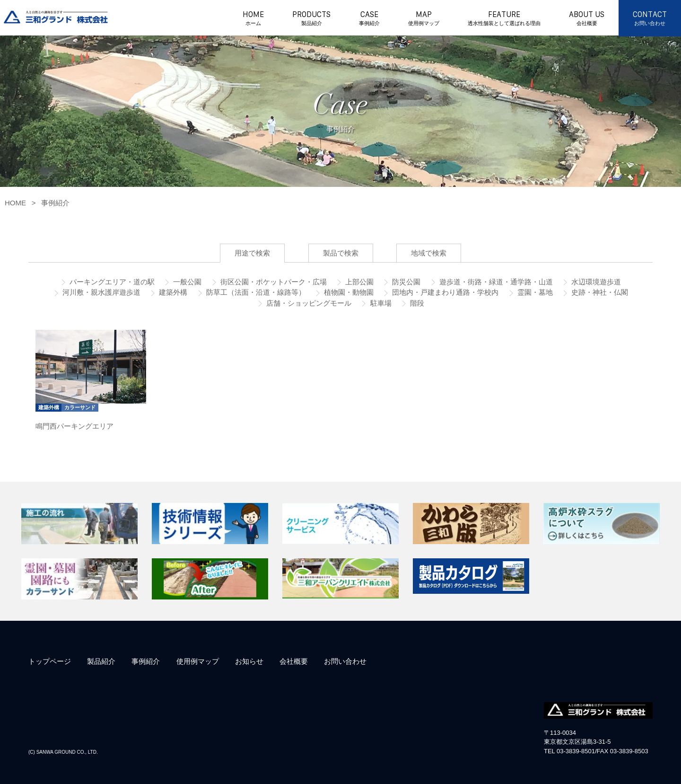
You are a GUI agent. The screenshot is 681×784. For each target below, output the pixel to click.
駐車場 (380, 303)
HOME (253, 19)
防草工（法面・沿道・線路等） (255, 292)
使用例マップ (198, 661)
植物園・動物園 (348, 292)
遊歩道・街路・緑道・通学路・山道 (495, 282)
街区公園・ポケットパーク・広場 (273, 282)
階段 (416, 303)
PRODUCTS (311, 19)
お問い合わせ (345, 661)
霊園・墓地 (534, 292)
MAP (424, 19)
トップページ (50, 661)
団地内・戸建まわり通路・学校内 (444, 292)
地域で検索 (429, 253)
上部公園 (358, 282)
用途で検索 (252, 253)
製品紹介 (101, 661)
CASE (369, 19)
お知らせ (249, 661)
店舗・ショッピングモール (308, 303)
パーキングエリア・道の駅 (111, 282)
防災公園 (405, 282)
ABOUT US (587, 19)
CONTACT (650, 19)
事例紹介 (55, 203)
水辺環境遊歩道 (595, 282)
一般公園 (186, 282)
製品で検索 (341, 253)
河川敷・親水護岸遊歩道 (100, 292)
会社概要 (294, 661)
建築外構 (172, 292)
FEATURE (504, 19)
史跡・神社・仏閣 (599, 292)
